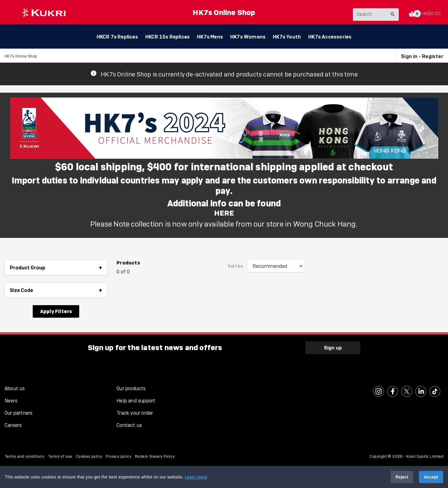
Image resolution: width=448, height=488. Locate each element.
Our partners (19, 412)
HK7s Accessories (330, 37)
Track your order (135, 412)
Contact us (129, 425)
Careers (13, 425)
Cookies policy (89, 456)
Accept (431, 477)
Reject (402, 477)
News (11, 400)
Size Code (56, 290)
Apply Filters (56, 312)
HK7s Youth (287, 37)
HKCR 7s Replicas (117, 37)
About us (15, 388)
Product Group (56, 268)
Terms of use (60, 456)
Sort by (235, 267)
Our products (131, 388)
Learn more (196, 477)
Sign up (333, 347)
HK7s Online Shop (224, 12)
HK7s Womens (248, 37)
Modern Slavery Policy (155, 456)
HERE (224, 213)
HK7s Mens (210, 37)
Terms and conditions (24, 456)
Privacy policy (118, 456)
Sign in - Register (422, 57)
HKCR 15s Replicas (167, 37)
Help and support (136, 400)
